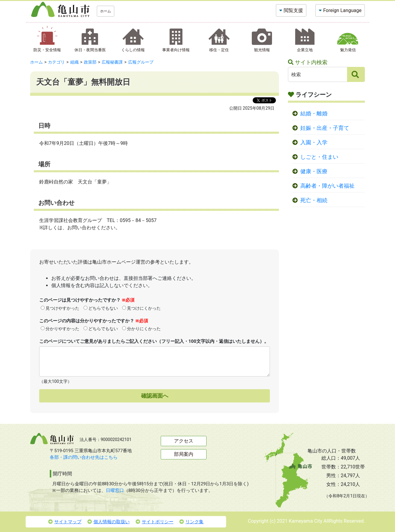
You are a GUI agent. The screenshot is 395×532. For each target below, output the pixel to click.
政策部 (90, 62)
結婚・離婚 (314, 114)
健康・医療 (314, 171)
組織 (74, 62)
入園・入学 (314, 142)
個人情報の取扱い (109, 522)
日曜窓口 (115, 490)
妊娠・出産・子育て (325, 128)
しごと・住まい (319, 157)
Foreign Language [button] (342, 10)
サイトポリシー (155, 522)
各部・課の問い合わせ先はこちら (84, 457)
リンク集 (191, 522)
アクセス (184, 441)
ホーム (106, 11)
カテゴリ (56, 62)
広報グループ (141, 62)
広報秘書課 (112, 62)
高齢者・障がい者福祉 (327, 186)
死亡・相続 (314, 200)
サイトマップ (65, 522)
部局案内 (184, 454)
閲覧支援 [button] (293, 10)
